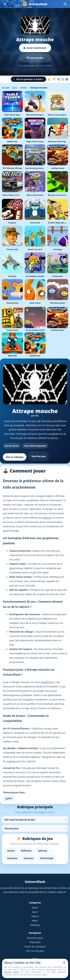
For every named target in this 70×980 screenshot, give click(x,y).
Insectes (29, 858)
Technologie (47, 858)
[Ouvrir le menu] (5, 4)
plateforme (47, 682)
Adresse (43, 851)
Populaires (35, 942)
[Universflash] (35, 4)
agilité (9, 798)
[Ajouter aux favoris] (63, 79)
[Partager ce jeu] (58, 79)
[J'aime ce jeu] (49, 79)
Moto (35, 921)
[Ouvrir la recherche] (65, 4)
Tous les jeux (39, 456)
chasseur (47, 518)
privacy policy (12, 972)
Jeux (15, 88)
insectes (11, 761)
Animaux (12, 858)
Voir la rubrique (15, 457)
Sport (35, 912)
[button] (29, 79)
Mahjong (35, 925)
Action (24, 88)
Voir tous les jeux (35, 951)
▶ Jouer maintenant (35, 48)
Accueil (6, 88)
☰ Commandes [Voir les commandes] (35, 58)
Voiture (35, 916)
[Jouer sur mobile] (67, 79)
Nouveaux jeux (35, 938)
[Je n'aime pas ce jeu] (54, 79)
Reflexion (26, 851)
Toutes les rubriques (35, 946)
